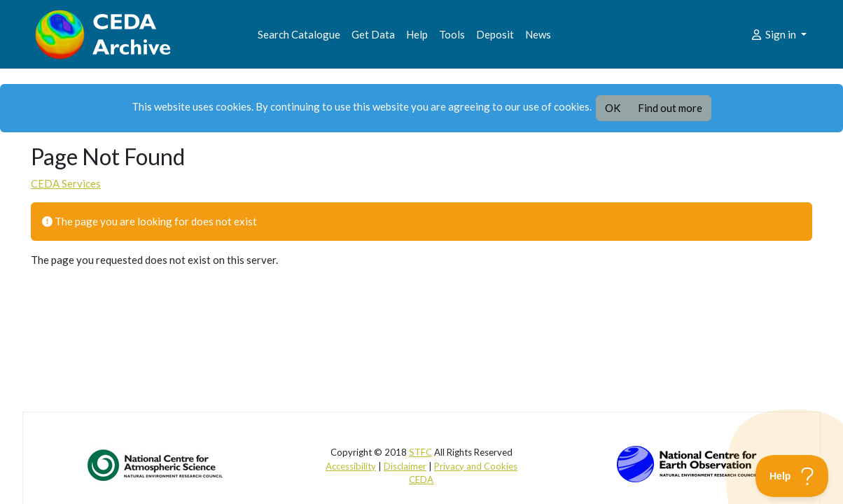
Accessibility (351, 466)
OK (613, 108)
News (538, 34)
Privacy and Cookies (476, 466)
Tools (452, 34)
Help (417, 34)
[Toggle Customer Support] (792, 476)
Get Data (373, 34)
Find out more (670, 108)
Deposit (495, 34)
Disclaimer (405, 466)
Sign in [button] (774, 34)
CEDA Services (66, 183)
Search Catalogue (299, 34)
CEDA (421, 479)
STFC (420, 452)
